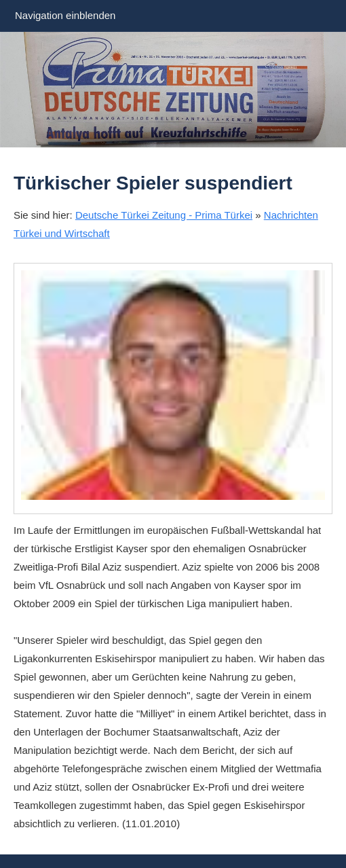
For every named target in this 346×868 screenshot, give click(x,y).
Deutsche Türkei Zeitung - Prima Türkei (164, 215)
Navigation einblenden (65, 15)
